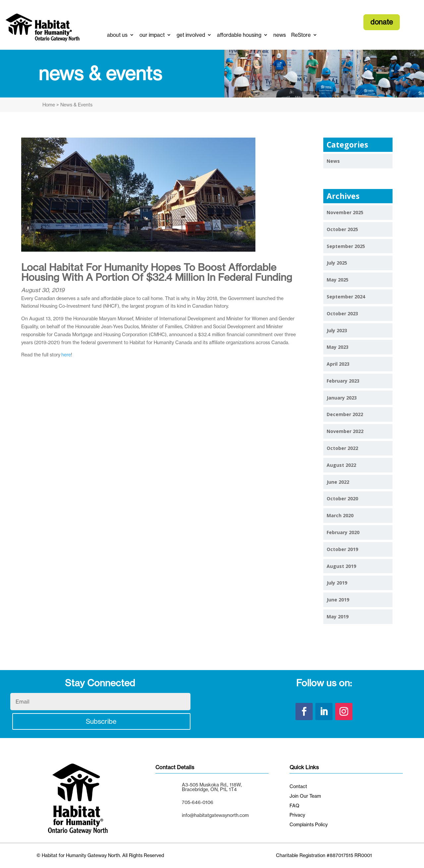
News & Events (76, 105)
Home (49, 105)
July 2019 (337, 583)
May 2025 (338, 280)
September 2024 (346, 297)
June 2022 (338, 482)
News (333, 161)
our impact (152, 35)
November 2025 (345, 212)
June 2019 (338, 600)
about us (117, 35)
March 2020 (340, 515)
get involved (191, 35)
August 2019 (341, 566)
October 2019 (342, 549)
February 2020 (343, 532)
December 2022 (345, 414)
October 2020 (342, 498)
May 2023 (338, 347)
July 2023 (337, 330)
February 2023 (343, 381)
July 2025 (337, 263)
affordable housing (239, 35)
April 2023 (338, 364)
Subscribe (102, 721)
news (280, 35)
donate (382, 22)
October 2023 (342, 313)
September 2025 (346, 246)
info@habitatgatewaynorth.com (215, 815)
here (66, 355)
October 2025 (342, 229)
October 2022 (342, 448)
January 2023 (342, 398)
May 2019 (338, 617)
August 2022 (341, 465)
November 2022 (345, 431)
